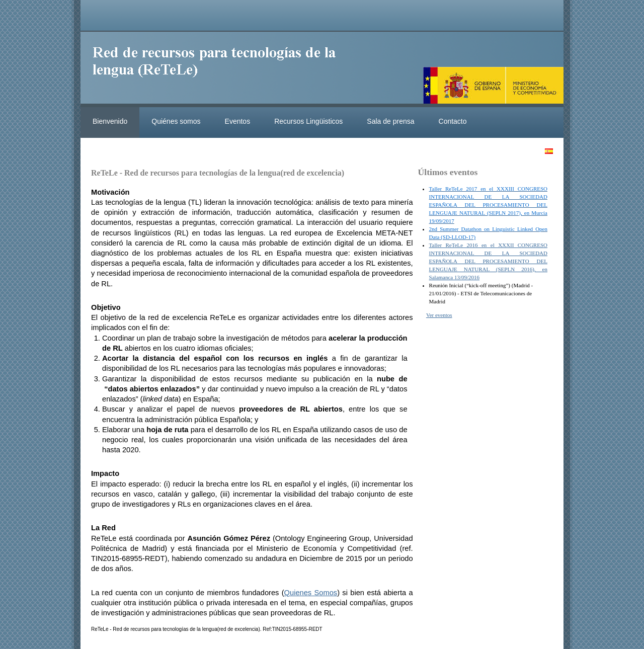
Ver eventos (439, 315)
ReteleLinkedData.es (219, 69)
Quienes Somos (311, 593)
